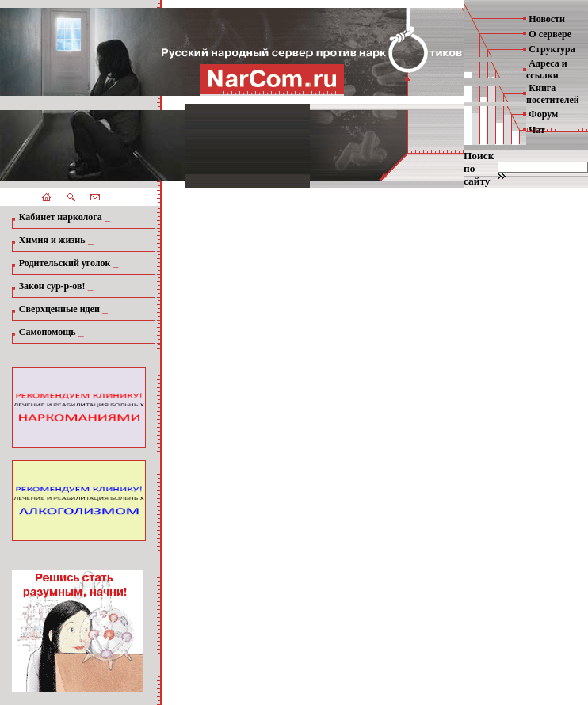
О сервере (550, 34)
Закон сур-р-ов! (52, 286)
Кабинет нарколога (61, 217)
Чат (536, 130)
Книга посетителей (553, 94)
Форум (543, 114)
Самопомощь (48, 332)
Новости (547, 19)
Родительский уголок (65, 263)
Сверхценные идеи (59, 309)
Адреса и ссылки (547, 69)
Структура (552, 49)
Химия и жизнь (52, 240)
